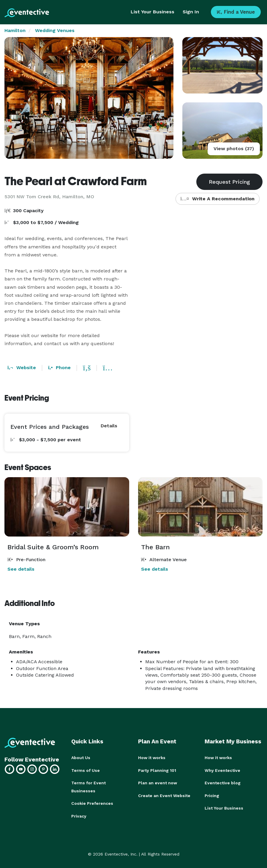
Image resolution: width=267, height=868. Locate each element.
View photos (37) (234, 149)
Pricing (212, 795)
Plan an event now (158, 783)
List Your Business (153, 12)
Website (22, 368)
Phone (59, 368)
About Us (81, 758)
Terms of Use (86, 770)
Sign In (191, 12)
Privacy (79, 815)
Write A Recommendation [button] (218, 199)
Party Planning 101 (157, 770)
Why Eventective (222, 770)
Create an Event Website (164, 795)
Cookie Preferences (92, 803)
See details (21, 569)
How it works (152, 758)
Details (109, 426)
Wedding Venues (55, 30)
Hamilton (15, 30)
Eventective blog (223, 783)
